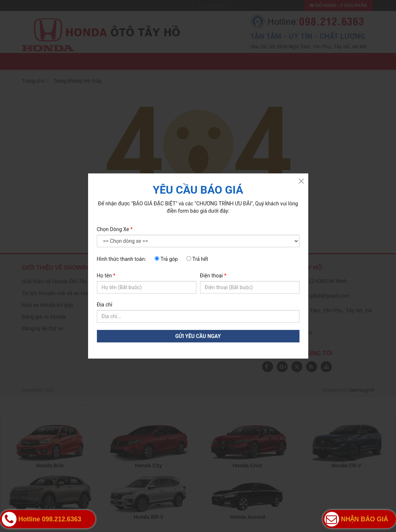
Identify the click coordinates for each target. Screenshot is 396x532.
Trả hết (197, 259)
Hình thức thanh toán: (121, 259)
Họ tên (106, 276)
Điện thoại (213, 276)
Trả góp (166, 259)
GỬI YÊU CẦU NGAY (198, 336)
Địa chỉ (105, 305)
